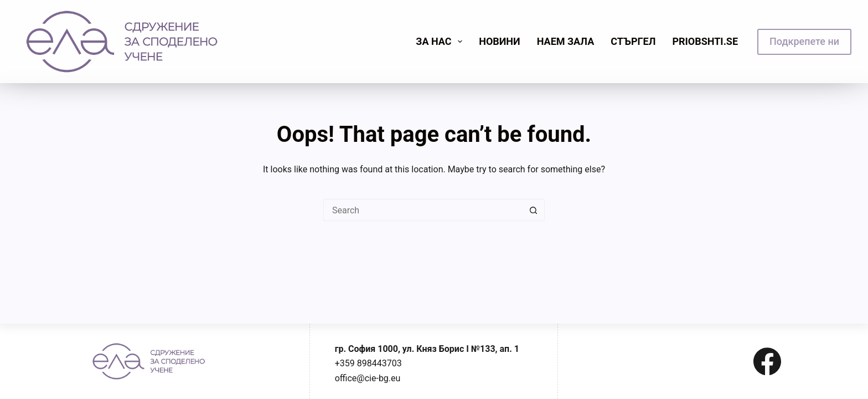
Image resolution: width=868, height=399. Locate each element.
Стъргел (633, 41)
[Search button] (534, 210)
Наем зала (566, 41)
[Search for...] (423, 210)
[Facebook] (767, 361)
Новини (500, 41)
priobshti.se (705, 41)
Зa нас (441, 42)
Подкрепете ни (804, 41)
